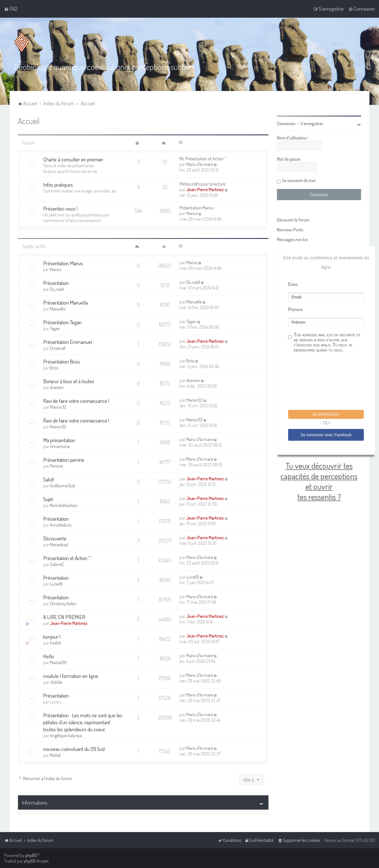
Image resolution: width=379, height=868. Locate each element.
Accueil (29, 121)
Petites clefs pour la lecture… (204, 184)
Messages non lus (292, 239)
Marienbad (59, 545)
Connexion (286, 124)
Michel (55, 755)
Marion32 (58, 407)
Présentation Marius (197, 208)
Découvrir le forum (293, 220)
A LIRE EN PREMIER (64, 617)
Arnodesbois (61, 525)
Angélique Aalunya (66, 735)
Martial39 (58, 663)
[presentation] (331, 382)
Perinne (56, 466)
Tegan (55, 328)
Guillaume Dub (63, 486)
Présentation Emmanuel (68, 342)
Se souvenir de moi (299, 181)
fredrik (56, 643)
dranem (57, 387)
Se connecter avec (326, 435)
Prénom (295, 309)
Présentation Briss (62, 361)
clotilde (56, 682)
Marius (192, 213)
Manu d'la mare (200, 164)
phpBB (31, 855)
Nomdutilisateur (64, 505)
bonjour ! (52, 637)
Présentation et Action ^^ (67, 558)
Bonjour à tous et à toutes (69, 381)
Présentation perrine (64, 460)
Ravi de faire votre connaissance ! (76, 401)
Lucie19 (56, 584)
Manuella (58, 309)
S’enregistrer (312, 124)
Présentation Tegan (62, 322)
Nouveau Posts (290, 230)
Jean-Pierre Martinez (205, 189)
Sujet (48, 499)
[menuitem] (11, 9)
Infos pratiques (58, 185)
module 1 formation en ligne (71, 676)
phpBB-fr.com (36, 861)
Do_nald (57, 289)
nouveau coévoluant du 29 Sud (74, 749)
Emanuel (58, 348)
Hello (49, 656)
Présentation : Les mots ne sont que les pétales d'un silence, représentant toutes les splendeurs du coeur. (83, 722)
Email (293, 284)
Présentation (56, 283)
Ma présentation (59, 440)
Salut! (49, 479)
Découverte (55, 538)
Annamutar (60, 446)
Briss (54, 368)
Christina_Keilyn (63, 604)
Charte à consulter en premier (73, 159)
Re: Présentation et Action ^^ (203, 159)
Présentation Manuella (66, 302)
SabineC (57, 564)
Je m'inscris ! (326, 414)
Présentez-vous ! (60, 208)
